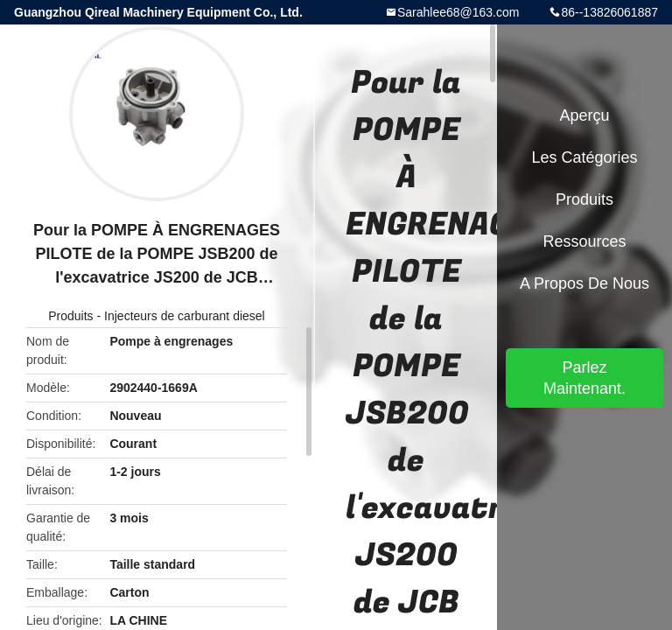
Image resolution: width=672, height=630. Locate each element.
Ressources (584, 241)
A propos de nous (584, 283)
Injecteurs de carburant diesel (185, 316)
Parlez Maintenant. (584, 378)
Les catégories (584, 157)
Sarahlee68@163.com (458, 12)
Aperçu (584, 115)
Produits (70, 316)
